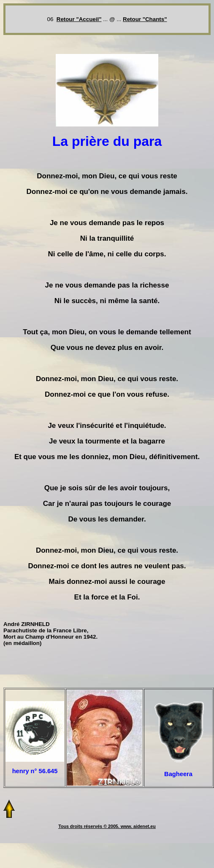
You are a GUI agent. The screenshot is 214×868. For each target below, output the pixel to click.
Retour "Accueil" (79, 19)
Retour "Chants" (145, 19)
